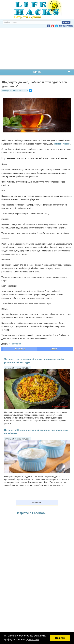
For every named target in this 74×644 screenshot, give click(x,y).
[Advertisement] (37, 49)
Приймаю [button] (60, 638)
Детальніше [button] (32, 640)
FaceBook (20, 349)
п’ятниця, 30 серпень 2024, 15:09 (15, 90)
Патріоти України (62, 144)
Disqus (54, 349)
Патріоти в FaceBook (31, 513)
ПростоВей (16, 344)
